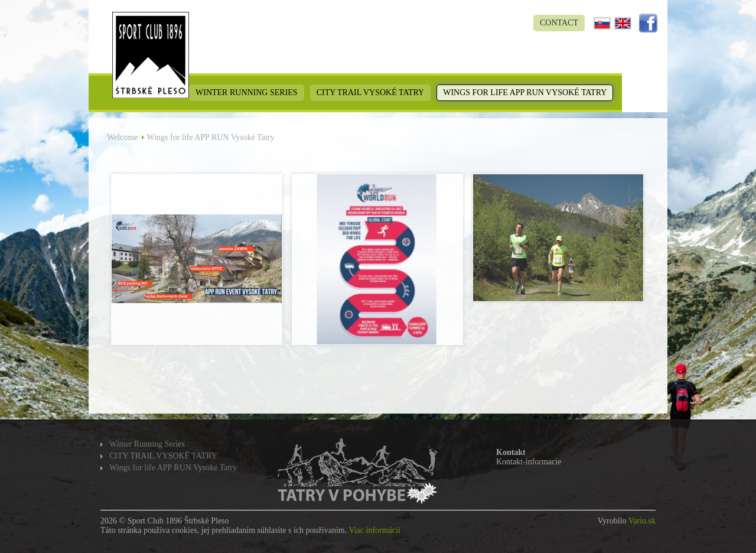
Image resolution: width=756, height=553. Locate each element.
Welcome (123, 137)
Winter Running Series (247, 92)
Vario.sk (642, 521)
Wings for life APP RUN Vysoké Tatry (525, 92)
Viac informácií (374, 530)
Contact (559, 23)
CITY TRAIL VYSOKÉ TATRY (371, 92)
